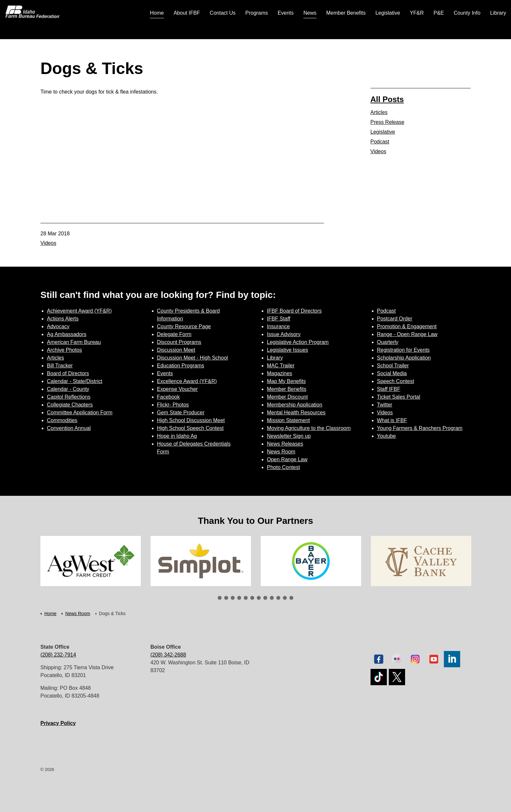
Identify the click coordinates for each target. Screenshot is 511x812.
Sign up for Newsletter (453, 10)
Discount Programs (179, 342)
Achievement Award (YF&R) (79, 311)
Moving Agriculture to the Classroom (309, 428)
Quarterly (388, 342)
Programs (257, 29)
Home (157, 29)
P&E (439, 29)
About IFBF (187, 29)
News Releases (285, 444)
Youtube (387, 436)
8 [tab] (265, 598)
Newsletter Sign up (289, 436)
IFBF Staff (279, 319)
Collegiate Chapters (70, 405)
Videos (48, 243)
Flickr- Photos (173, 405)
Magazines (279, 373)
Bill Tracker (60, 366)
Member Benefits (346, 29)
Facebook (168, 397)
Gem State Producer (181, 413)
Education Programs (181, 366)
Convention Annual (69, 428)
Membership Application (295, 405)
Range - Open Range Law (407, 334)
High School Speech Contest (190, 428)
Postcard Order (395, 319)
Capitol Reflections (69, 397)
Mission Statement (288, 420)
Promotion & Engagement (407, 326)
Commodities (62, 420)
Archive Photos (65, 350)
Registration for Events (403, 350)
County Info (467, 29)
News (310, 29)
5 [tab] (246, 598)
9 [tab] (272, 598)
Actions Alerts (63, 319)
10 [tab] (278, 598)
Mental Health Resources (296, 413)
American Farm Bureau (74, 342)
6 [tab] (252, 598)
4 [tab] (239, 598)
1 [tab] (220, 598)
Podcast (380, 142)
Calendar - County (68, 389)
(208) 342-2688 (168, 655)
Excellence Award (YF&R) (187, 381)
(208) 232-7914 (58, 655)
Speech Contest (396, 381)
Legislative (388, 29)
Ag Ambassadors (67, 334)
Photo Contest (283, 467)
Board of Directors (68, 373)
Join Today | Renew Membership (374, 10)
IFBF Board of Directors (294, 311)
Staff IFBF (389, 389)
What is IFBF (392, 420)
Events (286, 29)
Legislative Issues (287, 350)
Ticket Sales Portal (399, 397)
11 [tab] (285, 598)
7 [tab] (259, 598)
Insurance (278, 326)
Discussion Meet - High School (193, 358)
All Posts (387, 99)
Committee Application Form (80, 413)
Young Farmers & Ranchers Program (420, 428)
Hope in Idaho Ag (177, 436)
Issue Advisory (284, 334)
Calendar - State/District (75, 381)
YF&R (417, 29)
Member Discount (287, 397)
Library (498, 29)
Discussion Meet (176, 350)
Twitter (385, 405)
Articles (379, 112)
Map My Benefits (286, 381)
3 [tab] (233, 598)
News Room (281, 452)
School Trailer (393, 366)
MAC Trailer (281, 366)
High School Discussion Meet (191, 420)
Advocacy (58, 326)
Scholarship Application (404, 358)
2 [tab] (226, 598)
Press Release (387, 122)
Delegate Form (174, 334)
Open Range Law (287, 459)
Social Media (392, 373)
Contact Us (223, 29)
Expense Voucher (177, 389)
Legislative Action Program (298, 342)
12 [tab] (291, 598)
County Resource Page (184, 326)
